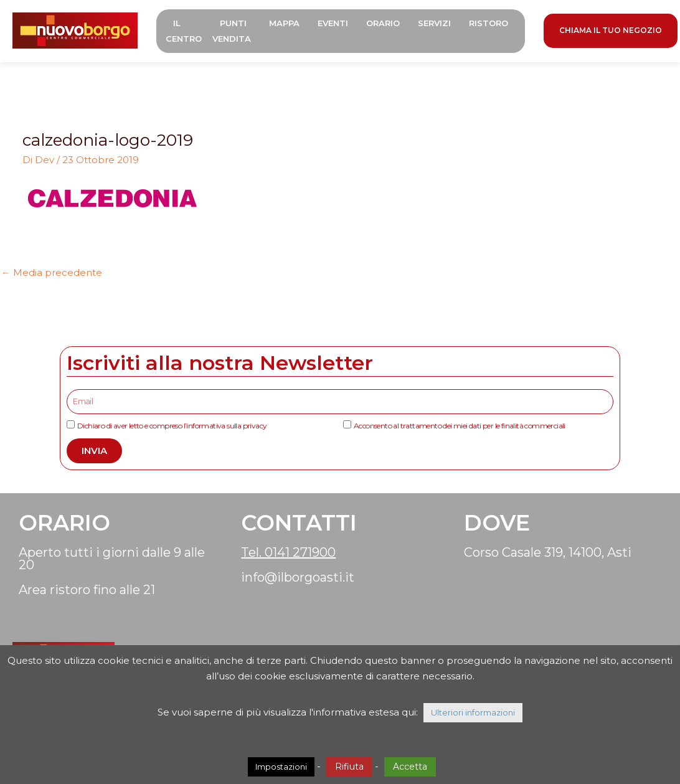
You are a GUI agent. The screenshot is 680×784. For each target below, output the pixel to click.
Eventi (335, 23)
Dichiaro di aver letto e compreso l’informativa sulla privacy (172, 426)
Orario (385, 23)
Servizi (437, 23)
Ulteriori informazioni (473, 712)
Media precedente (52, 272)
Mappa (287, 23)
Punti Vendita (234, 31)
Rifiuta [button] (349, 767)
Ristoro (491, 23)
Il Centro (186, 31)
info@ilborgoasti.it (298, 577)
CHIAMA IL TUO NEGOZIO (613, 30)
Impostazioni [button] (281, 767)
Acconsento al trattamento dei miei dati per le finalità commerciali (460, 426)
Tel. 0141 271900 (288, 552)
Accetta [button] (410, 767)
